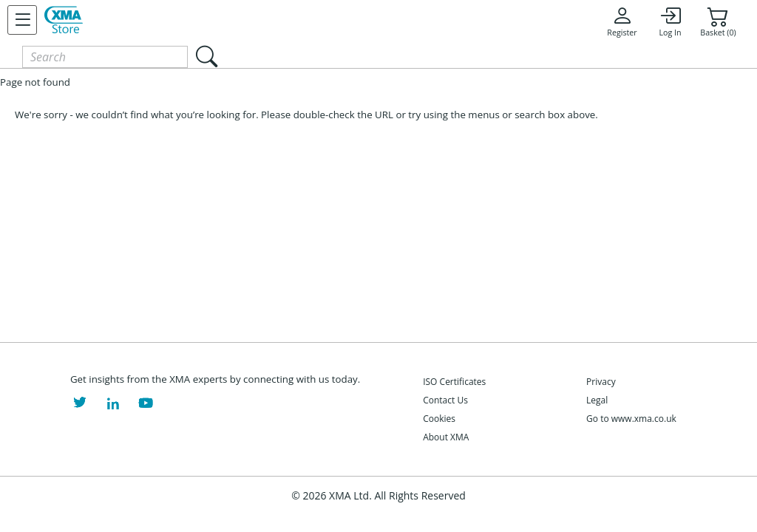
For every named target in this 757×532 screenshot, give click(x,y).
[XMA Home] (64, 20)
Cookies (439, 419)
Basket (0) (718, 21)
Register (622, 21)
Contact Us (445, 400)
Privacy (601, 382)
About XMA (446, 437)
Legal (597, 400)
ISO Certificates (454, 382)
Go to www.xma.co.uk (631, 419)
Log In (670, 21)
